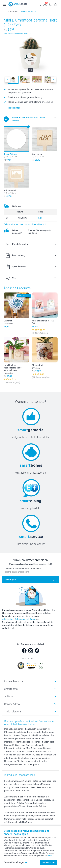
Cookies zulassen (48, 862)
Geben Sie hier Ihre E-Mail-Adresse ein (23, 569)
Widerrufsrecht (13, 712)
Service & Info (12, 704)
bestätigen (11, 580)
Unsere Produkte (14, 681)
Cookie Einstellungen (16, 862)
